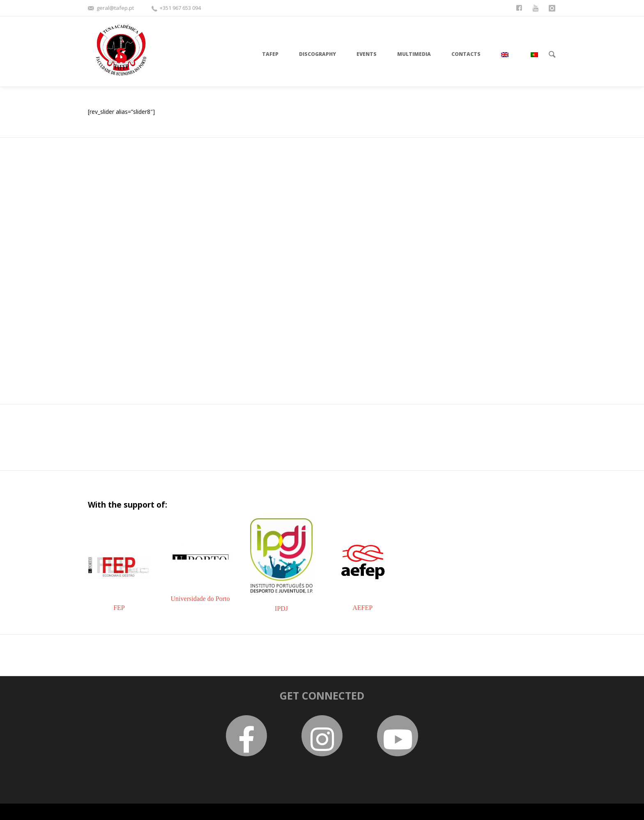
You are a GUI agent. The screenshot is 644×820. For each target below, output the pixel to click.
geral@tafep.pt (115, 8)
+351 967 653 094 (180, 8)
